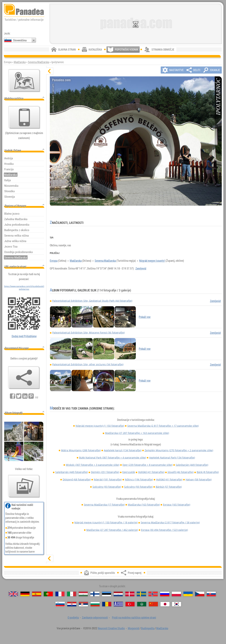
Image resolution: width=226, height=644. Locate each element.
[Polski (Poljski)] (176, 594)
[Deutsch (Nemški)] (25, 594)
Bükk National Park (113, 458)
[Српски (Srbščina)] (83, 604)
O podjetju (73, 617)
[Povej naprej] (24, 378)
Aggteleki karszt (123, 450)
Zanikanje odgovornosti (95, 617)
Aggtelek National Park (172, 458)
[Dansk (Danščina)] (130, 594)
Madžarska (20, 62)
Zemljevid (141, 268)
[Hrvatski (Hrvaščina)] (72, 604)
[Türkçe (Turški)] (130, 604)
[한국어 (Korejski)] (176, 604)
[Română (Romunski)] (107, 604)
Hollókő (151, 472)
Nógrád (108, 479)
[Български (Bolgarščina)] (95, 604)
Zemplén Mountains (179, 450)
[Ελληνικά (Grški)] (118, 604)
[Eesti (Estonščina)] (107, 594)
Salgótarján (192, 465)
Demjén (105, 472)
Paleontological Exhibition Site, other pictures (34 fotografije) (88, 364)
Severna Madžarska (38, 62)
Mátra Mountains (81, 450)
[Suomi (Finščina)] (95, 594)
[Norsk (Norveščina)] (153, 594)
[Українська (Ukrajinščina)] (188, 594)
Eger (148, 465)
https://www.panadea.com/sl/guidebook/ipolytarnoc (24, 288)
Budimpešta (148, 628)
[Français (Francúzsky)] (60, 594)
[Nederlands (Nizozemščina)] (118, 594)
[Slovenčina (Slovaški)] (211, 594)
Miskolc (93, 465)
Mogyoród (133, 628)
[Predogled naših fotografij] (24, 486)
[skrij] (50, 71)
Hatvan (199, 479)
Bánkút (169, 487)
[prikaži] (50, 558)
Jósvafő (181, 472)
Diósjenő (77, 479)
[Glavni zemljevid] (24, 81)
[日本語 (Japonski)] (165, 604)
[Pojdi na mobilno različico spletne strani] (24, 117)
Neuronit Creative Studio (111, 628)
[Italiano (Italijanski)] (72, 594)
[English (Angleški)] (13, 594)
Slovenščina (20, 40)
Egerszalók (129, 472)
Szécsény (107, 487)
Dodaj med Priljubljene (24, 336)
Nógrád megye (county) (152, 261)
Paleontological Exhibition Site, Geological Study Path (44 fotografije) (92, 301)
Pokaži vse (145, 317)
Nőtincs (139, 479)
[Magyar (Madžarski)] (83, 594)
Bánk (208, 472)
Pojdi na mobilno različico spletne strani (134, 617)
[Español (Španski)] (37, 594)
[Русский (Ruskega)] (165, 594)
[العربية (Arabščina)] (142, 604)
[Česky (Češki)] (200, 594)
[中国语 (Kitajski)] (153, 604)
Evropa (54, 261)
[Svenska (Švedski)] (141, 594)
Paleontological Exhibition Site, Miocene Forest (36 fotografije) (88, 333)
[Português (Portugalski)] (48, 594)
